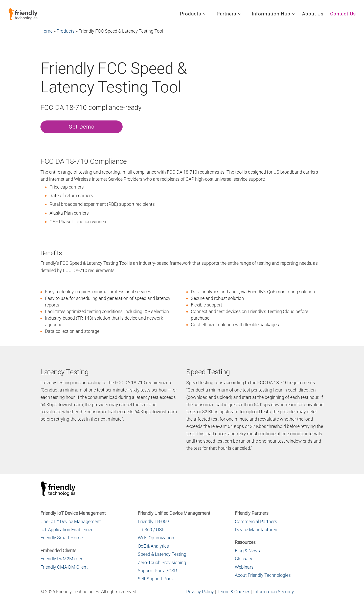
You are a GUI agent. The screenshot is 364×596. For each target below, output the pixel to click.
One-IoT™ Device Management (71, 521)
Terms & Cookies (234, 592)
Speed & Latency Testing (162, 554)
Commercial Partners (256, 521)
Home (47, 31)
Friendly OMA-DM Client (64, 567)
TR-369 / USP (151, 530)
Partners (226, 14)
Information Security (274, 592)
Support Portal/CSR (157, 571)
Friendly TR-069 (153, 521)
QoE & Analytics (153, 546)
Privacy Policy (200, 592)
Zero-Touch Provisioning (162, 562)
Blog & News (247, 551)
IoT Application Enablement (68, 530)
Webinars (244, 567)
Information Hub (271, 14)
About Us (313, 14)
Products (191, 14)
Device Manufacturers (257, 530)
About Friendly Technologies (263, 575)
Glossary (244, 559)
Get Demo (82, 127)
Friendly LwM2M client (63, 559)
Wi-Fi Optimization (156, 538)
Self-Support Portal (157, 579)
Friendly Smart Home (62, 538)
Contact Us (343, 14)
